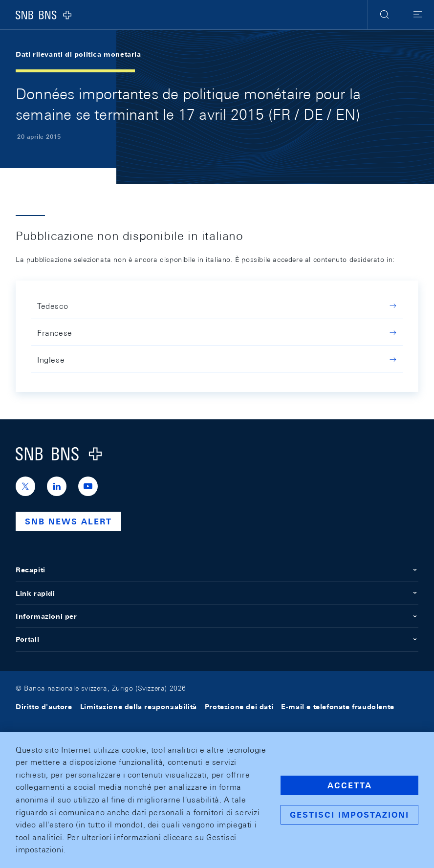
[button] (384, 15)
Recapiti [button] (217, 570)
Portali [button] (217, 639)
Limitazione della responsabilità (139, 707)
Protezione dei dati (239, 707)
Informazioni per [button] (217, 616)
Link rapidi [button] (217, 593)
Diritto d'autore (44, 707)
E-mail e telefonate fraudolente (338, 707)
